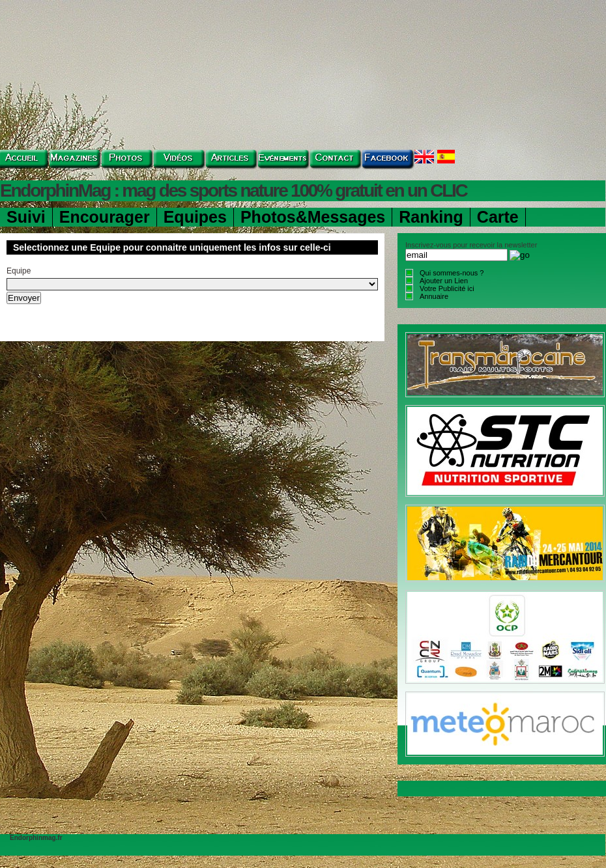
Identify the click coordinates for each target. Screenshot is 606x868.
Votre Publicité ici (447, 288)
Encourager (105, 217)
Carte (498, 217)
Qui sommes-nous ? (452, 273)
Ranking (431, 217)
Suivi (26, 217)
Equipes (195, 217)
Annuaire (434, 296)
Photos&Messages (313, 217)
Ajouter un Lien (444, 281)
